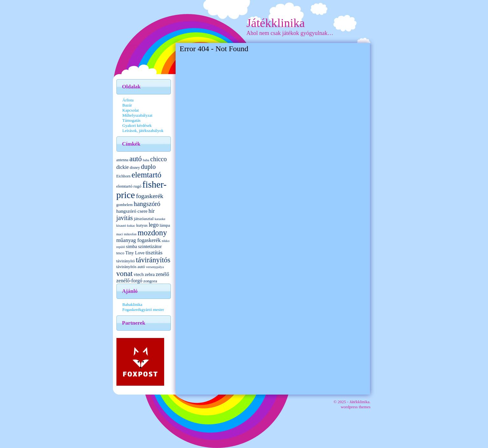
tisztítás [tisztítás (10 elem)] (154, 252)
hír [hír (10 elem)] (152, 211)
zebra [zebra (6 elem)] (150, 274)
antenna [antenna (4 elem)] (122, 160)
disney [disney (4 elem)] (135, 168)
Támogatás (132, 120)
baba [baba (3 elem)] (146, 160)
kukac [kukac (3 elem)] (131, 226)
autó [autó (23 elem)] (136, 159)
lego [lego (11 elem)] (153, 225)
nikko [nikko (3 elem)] (165, 241)
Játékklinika (276, 23)
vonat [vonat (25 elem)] (125, 273)
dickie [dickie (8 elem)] (123, 167)
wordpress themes (356, 407)
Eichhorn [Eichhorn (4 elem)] (124, 176)
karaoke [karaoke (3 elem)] (160, 219)
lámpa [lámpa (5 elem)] (165, 225)
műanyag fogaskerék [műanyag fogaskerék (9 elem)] (139, 240)
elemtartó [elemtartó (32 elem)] (146, 175)
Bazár (127, 105)
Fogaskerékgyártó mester (143, 310)
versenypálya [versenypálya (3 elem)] (155, 267)
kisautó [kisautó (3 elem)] (121, 226)
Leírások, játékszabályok (143, 131)
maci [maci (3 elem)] (120, 234)
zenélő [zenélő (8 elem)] (163, 274)
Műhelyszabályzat (138, 115)
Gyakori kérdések (137, 125)
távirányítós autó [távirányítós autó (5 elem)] (131, 267)
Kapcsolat (131, 110)
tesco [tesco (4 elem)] (120, 253)
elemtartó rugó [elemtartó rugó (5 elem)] (129, 186)
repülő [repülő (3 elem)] (121, 247)
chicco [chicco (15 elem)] (158, 159)
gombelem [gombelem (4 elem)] (125, 205)
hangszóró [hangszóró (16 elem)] (147, 204)
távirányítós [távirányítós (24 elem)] (153, 260)
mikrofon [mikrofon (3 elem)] (130, 234)
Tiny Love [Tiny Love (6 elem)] (135, 253)
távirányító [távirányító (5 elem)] (126, 261)
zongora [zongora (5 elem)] (150, 281)
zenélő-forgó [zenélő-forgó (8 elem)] (129, 281)
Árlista (128, 100)
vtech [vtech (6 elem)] (139, 274)
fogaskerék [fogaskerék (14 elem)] (150, 196)
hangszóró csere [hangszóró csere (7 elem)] (132, 211)
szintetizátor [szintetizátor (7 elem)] (150, 246)
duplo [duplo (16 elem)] (148, 167)
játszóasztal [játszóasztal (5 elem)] (144, 219)
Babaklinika (132, 304)
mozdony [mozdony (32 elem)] (152, 233)
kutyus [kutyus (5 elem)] (142, 225)
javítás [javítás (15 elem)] (125, 218)
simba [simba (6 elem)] (132, 246)
